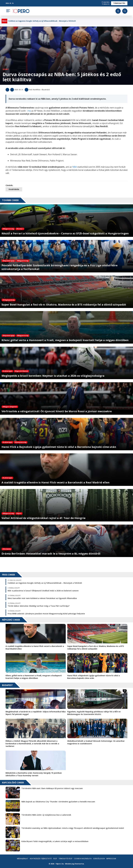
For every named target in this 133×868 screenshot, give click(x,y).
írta (29, 111)
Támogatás (119, 3)
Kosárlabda (14, 189)
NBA (75, 167)
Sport (6, 69)
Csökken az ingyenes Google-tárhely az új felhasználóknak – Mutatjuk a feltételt (42, 21)
